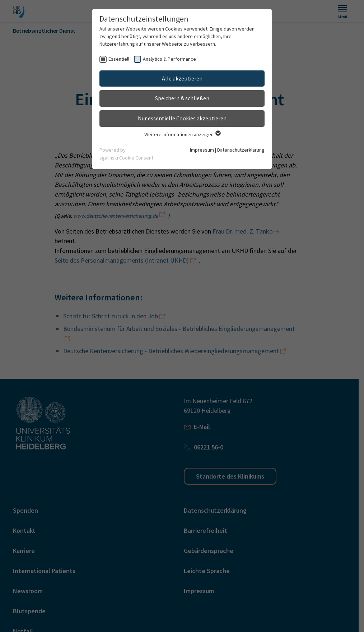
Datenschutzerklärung (241, 150)
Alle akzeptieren (182, 78)
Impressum (202, 150)
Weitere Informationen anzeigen (182, 134)
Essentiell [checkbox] (119, 59)
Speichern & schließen (182, 98)
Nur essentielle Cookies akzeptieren (182, 118)
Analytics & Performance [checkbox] (169, 59)
